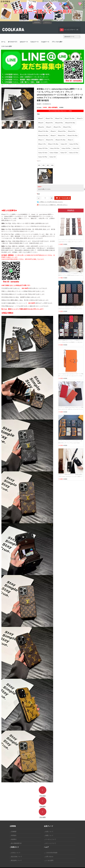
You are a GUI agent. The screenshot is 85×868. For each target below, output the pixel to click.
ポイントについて (50, 843)
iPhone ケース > (12, 85)
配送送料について (16, 861)
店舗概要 (13, 832)
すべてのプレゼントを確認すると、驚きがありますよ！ (53, 205)
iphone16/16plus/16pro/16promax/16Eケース (27, 85)
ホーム (3, 42)
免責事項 (13, 839)
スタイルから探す (7, 46)
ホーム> (6, 85)
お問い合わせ (49, 857)
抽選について (49, 835)
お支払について (15, 853)
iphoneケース (24, 42)
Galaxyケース (35, 42)
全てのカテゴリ (13, 42)
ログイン (47, 22)
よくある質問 (49, 861)
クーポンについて (50, 839)
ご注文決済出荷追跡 (51, 853)
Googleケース (45, 42)
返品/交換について (16, 857)
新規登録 (37, 22)
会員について (49, 832)
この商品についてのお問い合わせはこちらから (51, 202)
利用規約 (13, 835)
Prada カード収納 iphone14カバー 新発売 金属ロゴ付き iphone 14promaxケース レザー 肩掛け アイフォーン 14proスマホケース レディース (70, 476)
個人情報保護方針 (16, 843)
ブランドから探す (57, 42)
